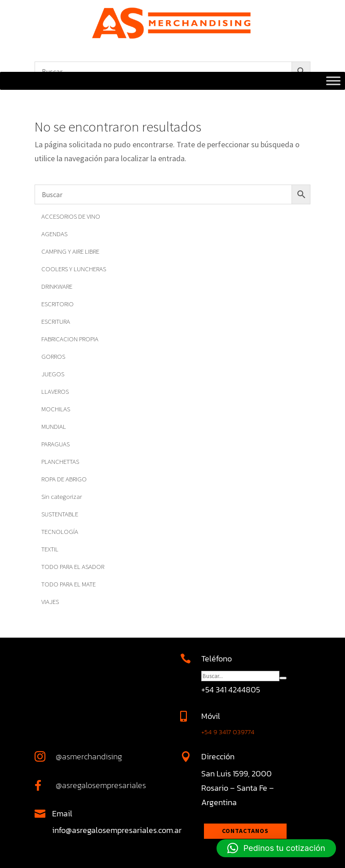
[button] (276, 848)
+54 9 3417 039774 (228, 732)
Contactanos (245, 831)
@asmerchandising (89, 756)
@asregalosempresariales (101, 785)
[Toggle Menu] (333, 81)
